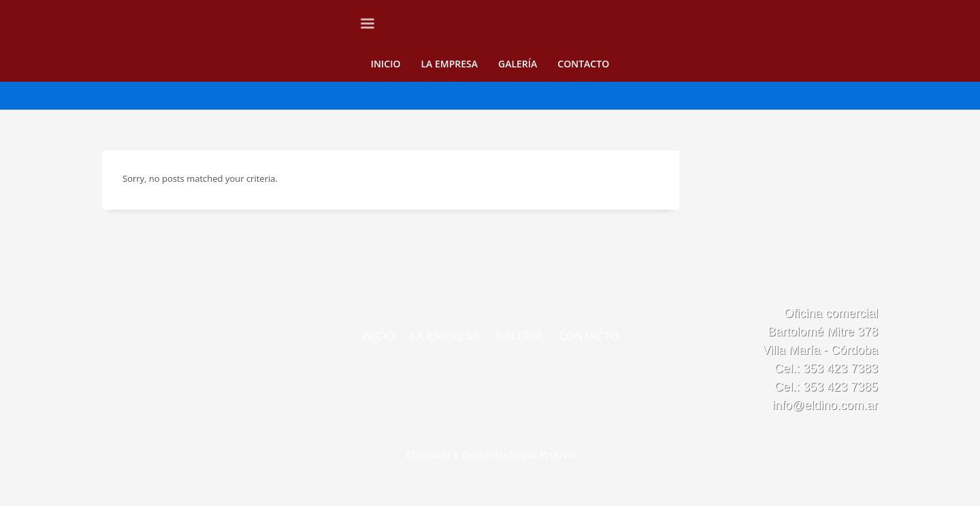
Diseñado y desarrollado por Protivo (490, 455)
